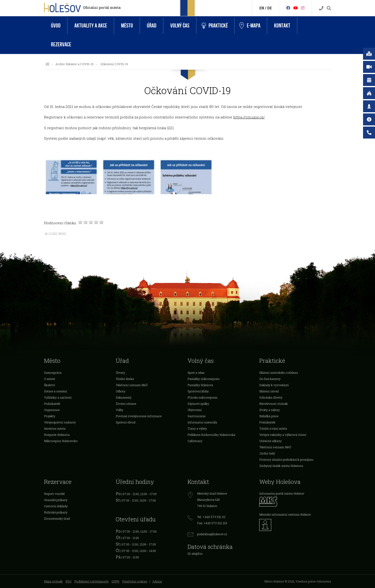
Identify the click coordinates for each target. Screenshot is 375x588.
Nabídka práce (269, 416)
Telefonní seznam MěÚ (132, 385)
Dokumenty (124, 397)
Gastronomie (196, 416)
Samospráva (53, 373)
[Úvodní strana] (47, 64)
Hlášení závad (269, 391)
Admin (157, 581)
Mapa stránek (53, 581)
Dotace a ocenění (55, 391)
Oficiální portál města (102, 8)
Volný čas (180, 26)
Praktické (215, 26)
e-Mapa (250, 26)
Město (127, 26)
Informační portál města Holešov (282, 493)
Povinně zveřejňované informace (139, 416)
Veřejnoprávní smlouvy (60, 422)
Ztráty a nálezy (270, 410)
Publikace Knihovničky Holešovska (211, 435)
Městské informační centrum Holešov (285, 514)
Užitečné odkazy (270, 441)
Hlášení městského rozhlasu (279, 373)
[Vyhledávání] (329, 8)
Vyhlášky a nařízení (58, 397)
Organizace (52, 410)
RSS (69, 581)
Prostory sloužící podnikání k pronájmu (286, 460)
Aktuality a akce (91, 26)
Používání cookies (135, 581)
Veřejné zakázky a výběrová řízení (283, 435)
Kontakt (282, 26)
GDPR (115, 581)
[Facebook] (288, 8)
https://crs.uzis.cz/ (249, 117)
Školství (50, 385)
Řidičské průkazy (56, 512)
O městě (50, 379)
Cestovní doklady (56, 506)
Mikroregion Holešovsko (61, 441)
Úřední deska (125, 379)
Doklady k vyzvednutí (274, 385)
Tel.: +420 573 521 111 (211, 517)
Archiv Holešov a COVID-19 (74, 64)
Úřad (152, 26)
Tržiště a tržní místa (273, 428)
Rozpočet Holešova (57, 435)
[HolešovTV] (296, 8)
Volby (119, 410)
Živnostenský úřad (57, 519)
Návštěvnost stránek (273, 404)
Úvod (56, 26)
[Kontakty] (321, 8)
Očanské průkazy (56, 500)
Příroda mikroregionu (202, 397)
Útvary (120, 373)
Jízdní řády (267, 453)
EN (262, 8)
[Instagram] (303, 8)
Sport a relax (196, 373)
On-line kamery (270, 379)
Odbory (121, 391)
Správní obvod (126, 422)
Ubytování (195, 410)
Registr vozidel (54, 494)
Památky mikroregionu (204, 379)
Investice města (55, 428)
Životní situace (126, 404)
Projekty (50, 416)
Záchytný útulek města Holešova (281, 466)
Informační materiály (202, 422)
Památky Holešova (200, 385)
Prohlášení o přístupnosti (91, 581)
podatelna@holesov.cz (212, 534)
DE (269, 8)
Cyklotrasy (195, 441)
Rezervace (61, 45)
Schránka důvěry (271, 397)
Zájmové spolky (198, 404)
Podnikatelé (52, 404)
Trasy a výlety (197, 428)
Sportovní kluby (198, 391)
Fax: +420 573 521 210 (212, 523)
